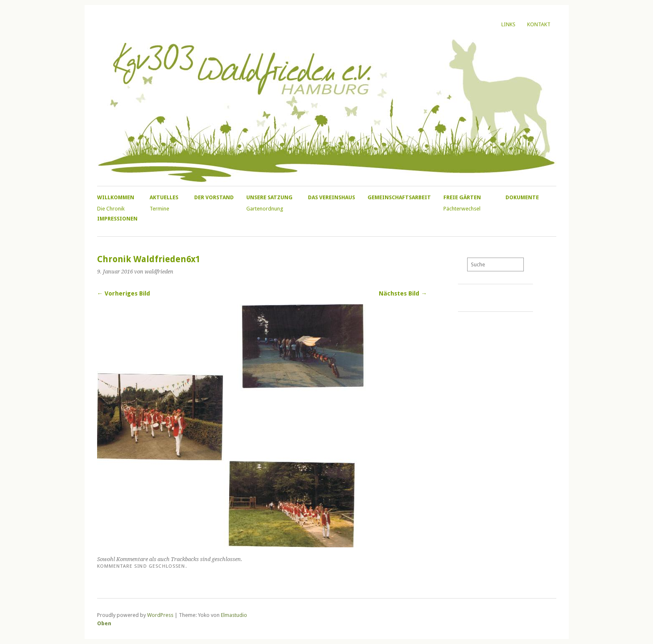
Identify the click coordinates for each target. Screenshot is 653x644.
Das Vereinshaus (332, 197)
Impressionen (117, 219)
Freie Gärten (462, 197)
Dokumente (522, 197)
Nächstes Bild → (403, 293)
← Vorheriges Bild (124, 293)
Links (508, 24)
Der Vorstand (214, 197)
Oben (104, 623)
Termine (159, 209)
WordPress (160, 615)
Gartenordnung (265, 209)
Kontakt (539, 24)
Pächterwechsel (462, 209)
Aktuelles (164, 197)
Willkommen (116, 197)
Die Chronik (111, 209)
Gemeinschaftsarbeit (399, 197)
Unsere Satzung (269, 197)
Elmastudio (234, 615)
